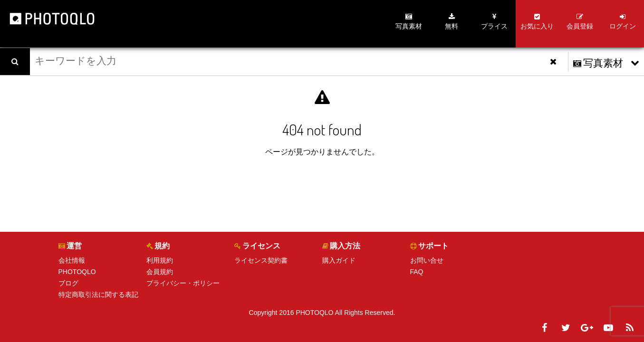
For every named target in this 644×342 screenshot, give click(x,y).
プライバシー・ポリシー (183, 283)
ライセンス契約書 (261, 260)
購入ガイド (339, 260)
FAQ (417, 272)
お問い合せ (427, 260)
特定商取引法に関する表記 (98, 294)
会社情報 (72, 260)
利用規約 (160, 260)
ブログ (68, 283)
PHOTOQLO (77, 272)
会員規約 (160, 272)
